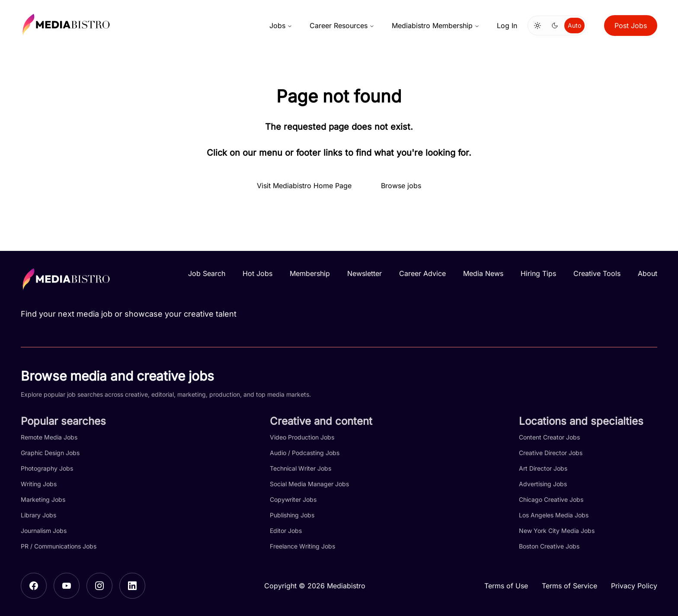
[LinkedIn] (132, 586)
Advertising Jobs (543, 484)
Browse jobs (401, 186)
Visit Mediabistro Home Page (304, 186)
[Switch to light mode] (537, 26)
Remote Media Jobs (49, 437)
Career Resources (342, 26)
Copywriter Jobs (293, 499)
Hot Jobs (257, 273)
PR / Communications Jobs (59, 546)
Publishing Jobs (292, 515)
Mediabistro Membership (436, 26)
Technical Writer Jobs (301, 468)
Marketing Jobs (43, 499)
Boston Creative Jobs (549, 546)
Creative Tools (597, 273)
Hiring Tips (538, 273)
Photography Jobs (47, 468)
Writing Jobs (39, 484)
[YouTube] (67, 586)
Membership (310, 273)
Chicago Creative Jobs (551, 499)
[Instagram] (99, 586)
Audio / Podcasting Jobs (305, 453)
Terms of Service (569, 586)
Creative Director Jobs (551, 453)
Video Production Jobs (302, 437)
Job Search (207, 273)
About (648, 273)
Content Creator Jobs (549, 437)
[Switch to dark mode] (555, 26)
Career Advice (422, 273)
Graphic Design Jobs (50, 453)
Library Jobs (38, 515)
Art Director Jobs (543, 468)
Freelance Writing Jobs (302, 546)
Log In (507, 26)
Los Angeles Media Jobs (554, 515)
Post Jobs (631, 26)
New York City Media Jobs (557, 531)
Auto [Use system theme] (574, 25)
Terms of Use (506, 586)
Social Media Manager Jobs (309, 484)
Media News (483, 273)
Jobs (281, 26)
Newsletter (365, 273)
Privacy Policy (634, 586)
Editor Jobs (286, 531)
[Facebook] (34, 586)
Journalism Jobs (44, 531)
